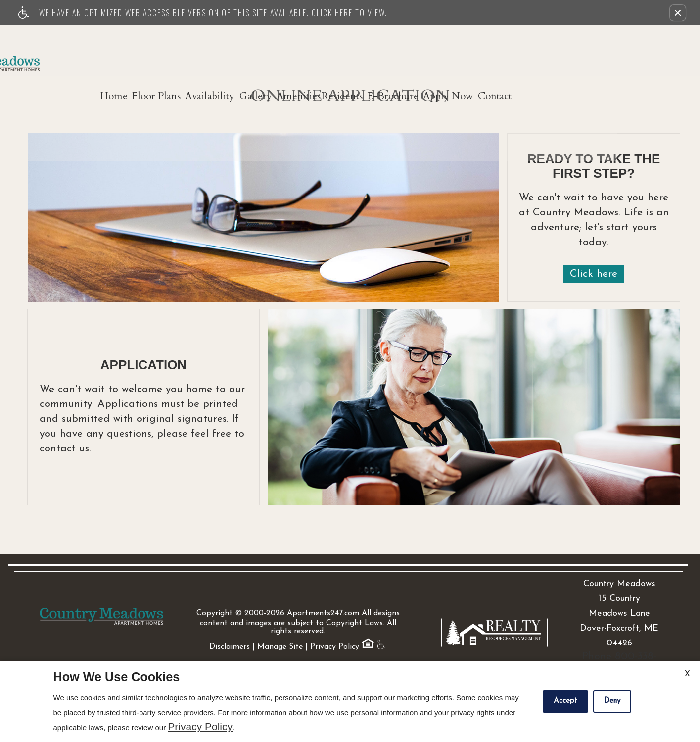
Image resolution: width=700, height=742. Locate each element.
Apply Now (554, 45)
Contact (609, 45)
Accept (565, 701)
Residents (430, 45)
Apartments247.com (323, 585)
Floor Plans (209, 45)
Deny (612, 701)
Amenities (377, 45)
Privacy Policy (335, 618)
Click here (594, 274)
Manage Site (280, 618)
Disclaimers (230, 618)
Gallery (326, 45)
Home (158, 45)
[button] (678, 13)
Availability (271, 45)
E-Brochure (489, 45)
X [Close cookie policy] (687, 674)
